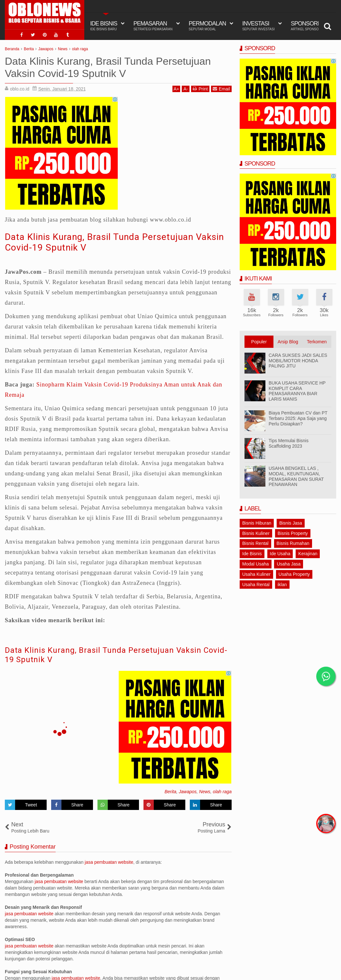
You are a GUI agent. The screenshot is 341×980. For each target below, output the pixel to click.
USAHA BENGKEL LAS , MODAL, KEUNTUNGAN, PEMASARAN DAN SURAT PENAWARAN (296, 476)
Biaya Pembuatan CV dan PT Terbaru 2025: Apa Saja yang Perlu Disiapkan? (298, 418)
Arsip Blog (288, 342)
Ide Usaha (280, 554)
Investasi (258, 26)
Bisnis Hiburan (257, 523)
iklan (282, 585)
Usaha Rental (256, 585)
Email (221, 89)
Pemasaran (153, 26)
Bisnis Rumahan (293, 543)
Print (200, 89)
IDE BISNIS (104, 26)
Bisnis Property (293, 533)
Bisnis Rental (255, 543)
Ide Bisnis (252, 554)
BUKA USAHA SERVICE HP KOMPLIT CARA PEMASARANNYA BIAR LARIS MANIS (297, 391)
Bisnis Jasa (291, 523)
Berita (170, 792)
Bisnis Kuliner (256, 533)
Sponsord (307, 26)
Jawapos (188, 792)
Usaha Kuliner (256, 574)
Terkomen (317, 342)
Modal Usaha (256, 564)
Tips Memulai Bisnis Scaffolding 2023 (289, 443)
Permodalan (207, 26)
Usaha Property (294, 574)
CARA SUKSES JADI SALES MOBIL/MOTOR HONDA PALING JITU (298, 361)
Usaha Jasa (289, 564)
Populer (259, 342)
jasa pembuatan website (109, 862)
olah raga (222, 792)
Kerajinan (308, 554)
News (205, 792)
